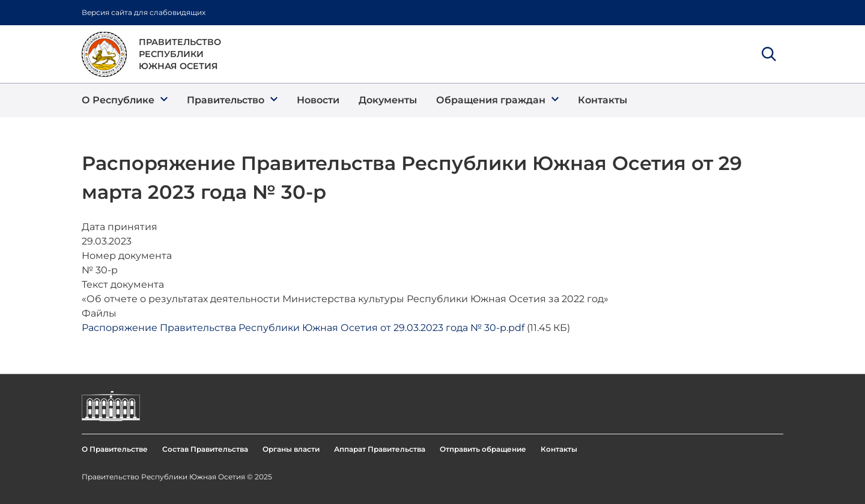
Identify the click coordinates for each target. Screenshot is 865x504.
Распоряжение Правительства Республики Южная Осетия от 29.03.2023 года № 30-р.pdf (303, 328)
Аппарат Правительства (380, 449)
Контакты (559, 449)
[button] (125, 100)
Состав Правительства (205, 449)
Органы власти (291, 449)
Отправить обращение (483, 449)
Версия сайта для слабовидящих (144, 12)
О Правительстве (115, 449)
